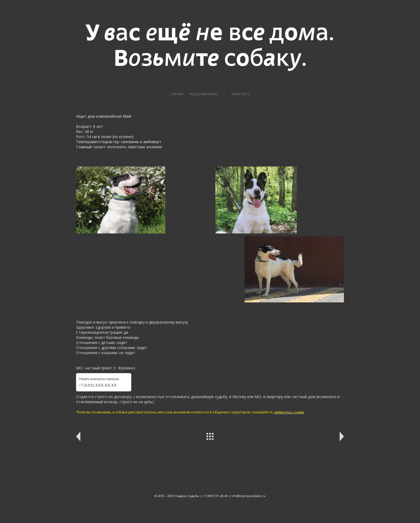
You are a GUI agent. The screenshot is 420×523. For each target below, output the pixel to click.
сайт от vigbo (210, 504)
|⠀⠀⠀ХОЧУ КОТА (237, 94)
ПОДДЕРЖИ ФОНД (204, 94)
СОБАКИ (177, 94)
